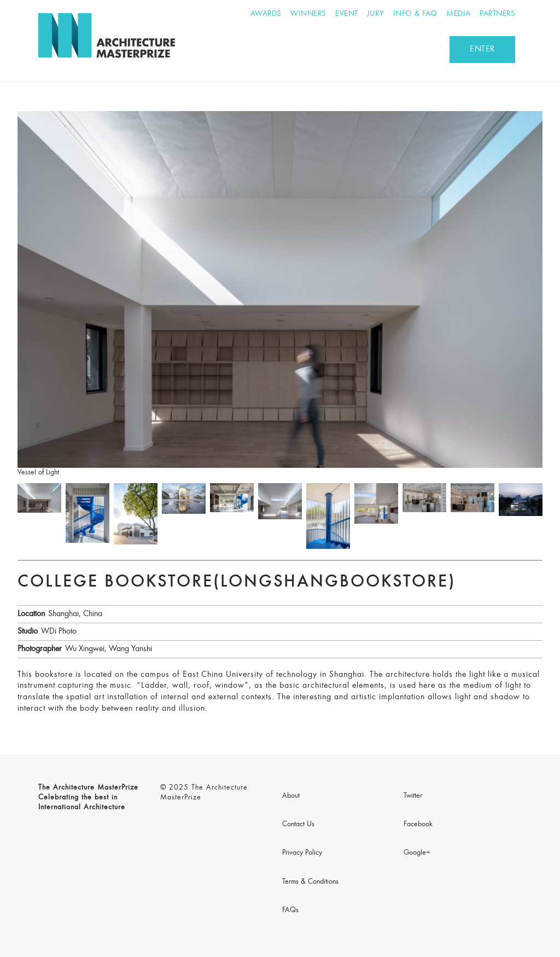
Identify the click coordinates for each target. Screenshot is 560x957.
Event (347, 14)
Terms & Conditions (310, 882)
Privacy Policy (302, 853)
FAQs (290, 910)
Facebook (418, 825)
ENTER (482, 49)
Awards (266, 14)
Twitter (413, 796)
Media (459, 14)
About (291, 796)
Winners (308, 14)
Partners (497, 14)
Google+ (417, 853)
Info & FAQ (415, 14)
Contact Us (298, 825)
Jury (375, 14)
